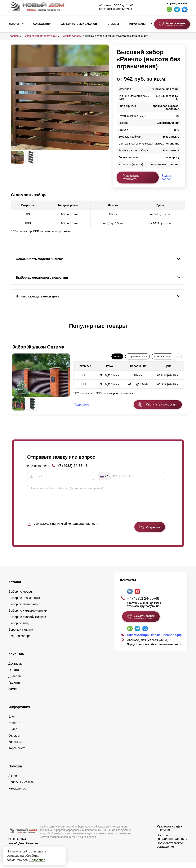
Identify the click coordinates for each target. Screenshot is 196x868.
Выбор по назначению (24, 604)
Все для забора (20, 642)
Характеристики (138, 356)
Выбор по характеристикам (40, 36)
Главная (13, 36)
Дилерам (15, 682)
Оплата (14, 676)
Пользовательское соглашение (170, 851)
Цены (117, 356)
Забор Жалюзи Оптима (38, 347)
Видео (13, 735)
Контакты (15, 748)
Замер (13, 695)
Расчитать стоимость (161, 404)
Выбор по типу (19, 629)
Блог (12, 722)
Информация (138, 24)
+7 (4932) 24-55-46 (177, 4)
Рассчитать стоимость (131, 177)
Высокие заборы (71, 36)
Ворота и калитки (21, 635)
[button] (13, 330)
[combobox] (105, 476)
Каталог (14, 24)
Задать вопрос (167, 177)
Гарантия (15, 688)
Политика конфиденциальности (172, 843)
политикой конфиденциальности (75, 529)
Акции (13, 782)
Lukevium (163, 836)
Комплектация (163, 356)
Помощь (15, 772)
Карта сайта (17, 754)
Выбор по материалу (23, 610)
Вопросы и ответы (21, 788)
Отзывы (113, 24)
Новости (14, 729)
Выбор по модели (21, 597)
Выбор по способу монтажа (28, 623)
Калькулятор (42, 24)
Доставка (15, 669)
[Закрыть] (62, 851)
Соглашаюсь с (66, 529)
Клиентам (16, 660)
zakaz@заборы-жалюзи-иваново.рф (154, 640)
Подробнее (37, 860)
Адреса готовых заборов (79, 24)
